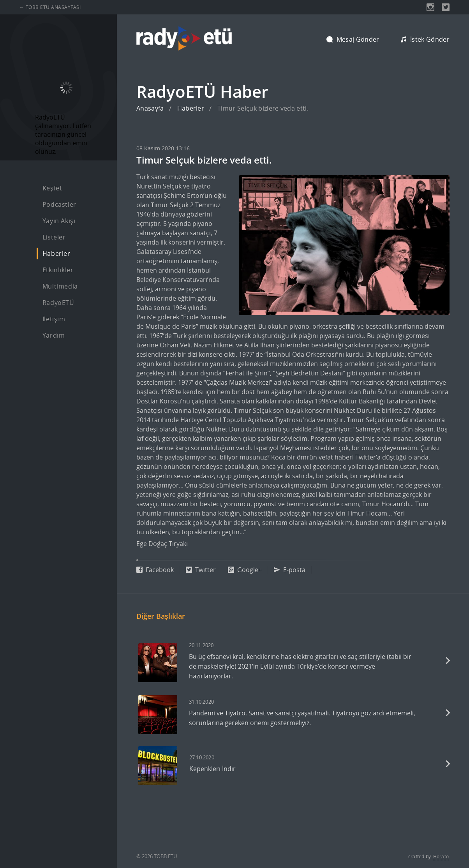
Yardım (54, 335)
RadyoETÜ (58, 303)
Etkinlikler (58, 270)
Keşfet (52, 188)
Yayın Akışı (59, 221)
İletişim (54, 319)
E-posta (290, 570)
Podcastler (59, 204)
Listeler (54, 237)
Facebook (155, 570)
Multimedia (60, 286)
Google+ (245, 570)
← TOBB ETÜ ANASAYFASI (50, 7)
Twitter (201, 570)
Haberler (56, 254)
